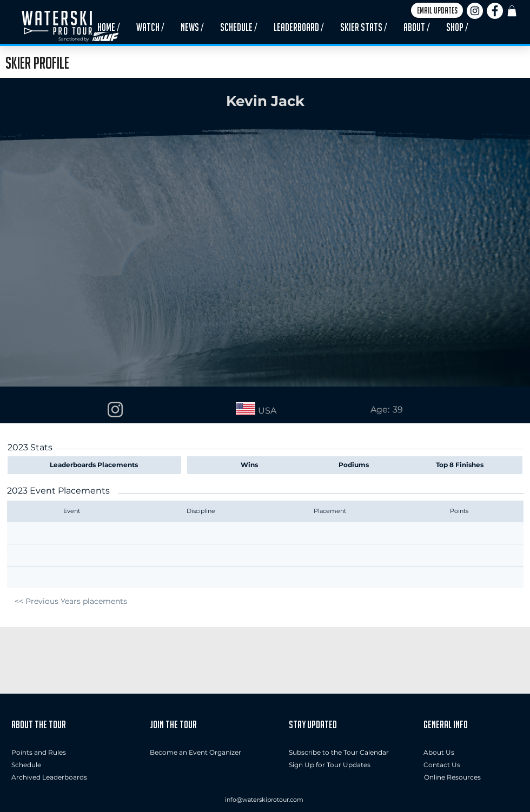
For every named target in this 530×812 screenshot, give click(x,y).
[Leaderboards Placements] (96, 465)
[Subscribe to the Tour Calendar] (339, 753)
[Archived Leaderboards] (52, 778)
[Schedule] (34, 765)
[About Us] (471, 753)
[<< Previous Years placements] (71, 601)
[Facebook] (495, 11)
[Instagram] (475, 11)
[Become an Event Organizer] (196, 753)
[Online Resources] (452, 778)
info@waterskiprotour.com (264, 800)
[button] (437, 10)
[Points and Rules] (39, 753)
